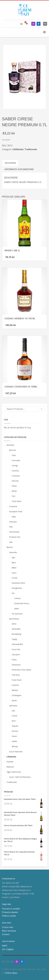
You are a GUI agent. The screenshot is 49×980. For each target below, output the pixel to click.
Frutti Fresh (17, 680)
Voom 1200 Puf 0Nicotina (20, 777)
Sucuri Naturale (16, 752)
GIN (13, 711)
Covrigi (15, 466)
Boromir (13, 450)
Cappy (14, 639)
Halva (14, 486)
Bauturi (10, 547)
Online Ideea (11, 973)
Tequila (15, 726)
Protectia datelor (10, 912)
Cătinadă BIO (17, 644)
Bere (14, 563)
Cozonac (15, 471)
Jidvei (17, 609)
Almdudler (16, 629)
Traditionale (31, 149)
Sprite (14, 700)
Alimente (10, 445)
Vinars (14, 736)
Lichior (15, 716)
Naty (14, 517)
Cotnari (18, 598)
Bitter (14, 568)
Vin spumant (17, 614)
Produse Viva (15, 537)
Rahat (14, 491)
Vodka (14, 741)
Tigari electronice (14, 772)
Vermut (15, 731)
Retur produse (9, 931)
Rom (14, 721)
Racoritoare (14, 619)
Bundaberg (16, 634)
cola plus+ (16, 654)
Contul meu (8, 927)
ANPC (5, 946)
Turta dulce (17, 501)
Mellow (15, 690)
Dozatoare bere (18, 583)
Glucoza (15, 481)
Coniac (15, 578)
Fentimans (16, 665)
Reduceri (10, 767)
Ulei (11, 542)
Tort (14, 496)
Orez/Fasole (14, 532)
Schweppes (17, 695)
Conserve (13, 506)
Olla (11, 527)
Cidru (14, 573)
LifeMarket (18, 149)
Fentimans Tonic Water (22, 670)
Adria (14, 624)
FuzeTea (15, 685)
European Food (16, 511)
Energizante (17, 588)
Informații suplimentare (19, 169)
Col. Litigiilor (8, 949)
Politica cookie (9, 916)
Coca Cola (16, 649)
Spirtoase (13, 706)
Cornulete (16, 460)
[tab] (10, 163)
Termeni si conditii (11, 909)
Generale (13, 552)
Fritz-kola (16, 675)
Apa (13, 557)
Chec (14, 455)
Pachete (10, 762)
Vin (13, 593)
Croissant (16, 476)
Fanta (14, 660)
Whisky (15, 746)
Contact (6, 934)
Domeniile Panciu (22, 603)
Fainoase (13, 522)
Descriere (10, 163)
